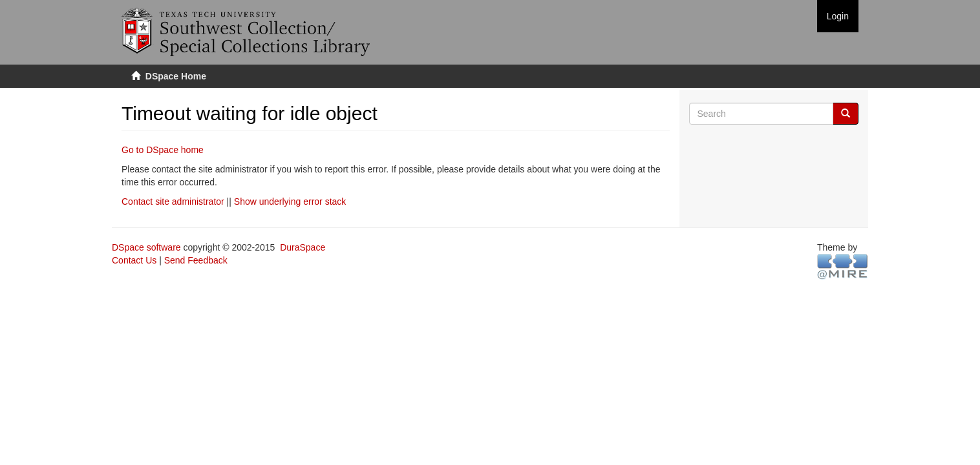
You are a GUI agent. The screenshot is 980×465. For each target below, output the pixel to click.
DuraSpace (303, 247)
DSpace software (146, 247)
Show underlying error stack (290, 201)
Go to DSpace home (163, 150)
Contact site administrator (173, 201)
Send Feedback (196, 260)
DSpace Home (176, 76)
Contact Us (134, 260)
